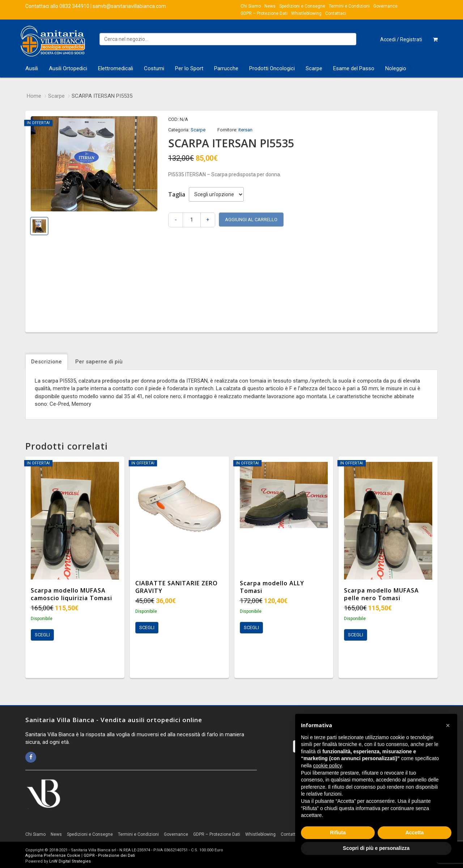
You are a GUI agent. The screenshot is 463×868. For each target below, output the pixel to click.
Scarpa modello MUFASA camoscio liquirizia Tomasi (71, 594)
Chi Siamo (251, 6)
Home (34, 96)
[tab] (47, 362)
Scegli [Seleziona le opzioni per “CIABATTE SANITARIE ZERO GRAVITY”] (147, 627)
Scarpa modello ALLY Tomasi (272, 587)
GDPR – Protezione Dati (264, 13)
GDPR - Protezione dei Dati (109, 856)
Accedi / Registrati (401, 39)
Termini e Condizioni (349, 6)
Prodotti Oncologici (272, 68)
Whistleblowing (306, 13)
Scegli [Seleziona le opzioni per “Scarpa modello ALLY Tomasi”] (251, 627)
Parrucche (226, 68)
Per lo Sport (189, 68)
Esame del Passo (354, 68)
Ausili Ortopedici (68, 68)
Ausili (32, 68)
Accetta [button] (415, 833)
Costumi (154, 68)
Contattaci (336, 13)
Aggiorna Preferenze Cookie (53, 856)
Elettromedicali (116, 68)
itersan (245, 130)
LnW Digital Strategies (70, 861)
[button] (448, 725)
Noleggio (396, 68)
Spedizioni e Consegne (302, 6)
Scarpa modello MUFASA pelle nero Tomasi (381, 594)
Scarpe (314, 68)
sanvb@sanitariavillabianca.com (129, 6)
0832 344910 (74, 6)
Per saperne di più (99, 362)
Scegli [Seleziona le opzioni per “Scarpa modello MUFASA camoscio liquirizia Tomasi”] (42, 635)
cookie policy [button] (327, 766)
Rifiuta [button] (338, 833)
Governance (385, 6)
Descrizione (46, 362)
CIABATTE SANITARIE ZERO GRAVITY (177, 587)
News (270, 6)
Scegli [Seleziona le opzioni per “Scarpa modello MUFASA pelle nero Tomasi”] (356, 635)
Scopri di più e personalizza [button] (376, 848)
